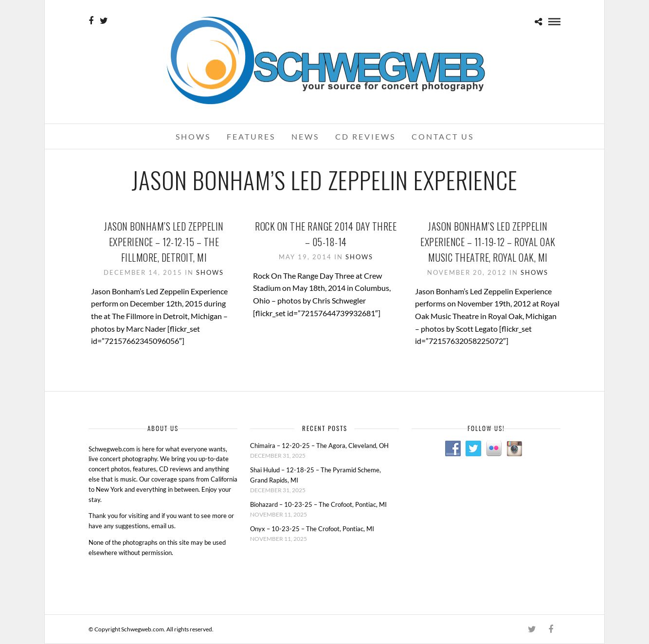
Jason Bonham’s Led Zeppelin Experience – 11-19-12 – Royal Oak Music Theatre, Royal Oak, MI (488, 242)
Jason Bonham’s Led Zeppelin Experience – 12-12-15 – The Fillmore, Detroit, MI (164, 242)
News (305, 136)
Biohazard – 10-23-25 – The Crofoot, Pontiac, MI (318, 504)
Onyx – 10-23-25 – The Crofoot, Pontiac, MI (312, 529)
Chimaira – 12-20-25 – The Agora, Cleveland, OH (319, 446)
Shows (193, 136)
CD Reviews (365, 136)
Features (251, 136)
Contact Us (443, 136)
